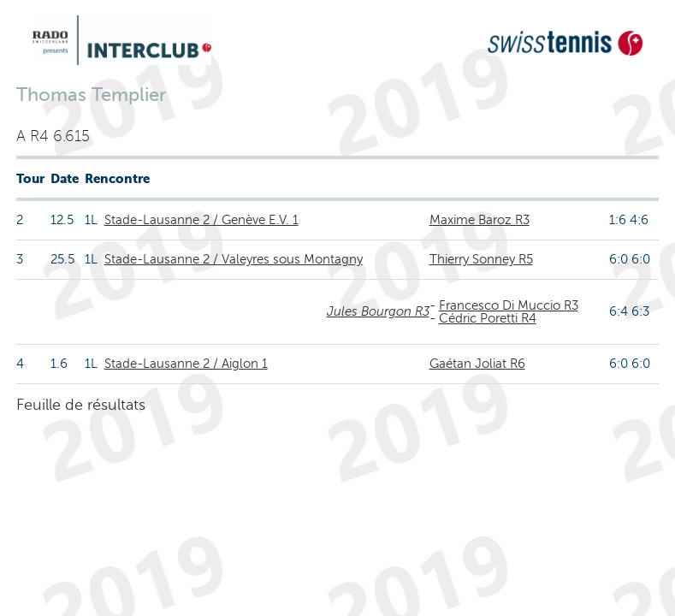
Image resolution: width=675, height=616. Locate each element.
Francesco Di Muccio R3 (509, 305)
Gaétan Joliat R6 (477, 364)
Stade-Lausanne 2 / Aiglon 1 (186, 364)
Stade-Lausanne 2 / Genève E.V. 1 (201, 220)
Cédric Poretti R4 (488, 318)
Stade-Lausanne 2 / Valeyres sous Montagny (234, 259)
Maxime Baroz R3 (480, 220)
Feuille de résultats (81, 405)
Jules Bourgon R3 (378, 311)
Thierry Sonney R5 (481, 259)
